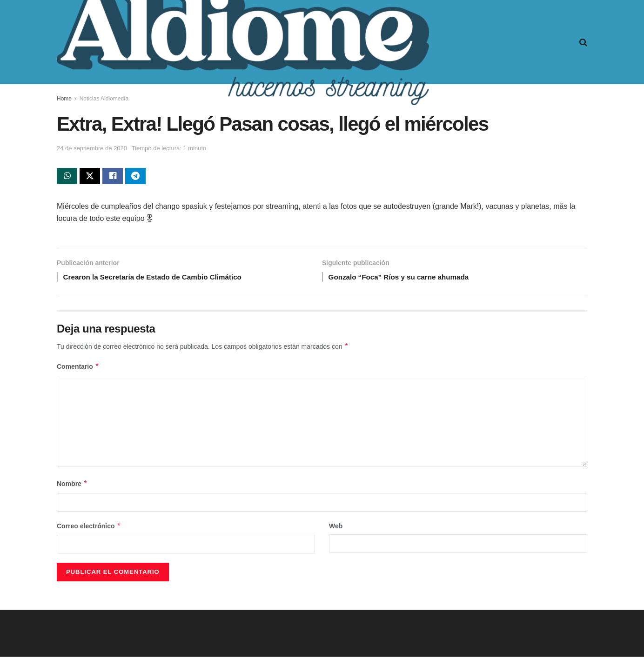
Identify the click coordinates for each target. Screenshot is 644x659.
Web (336, 528)
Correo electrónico (89, 528)
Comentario (78, 369)
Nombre (72, 486)
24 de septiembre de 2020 (92, 148)
